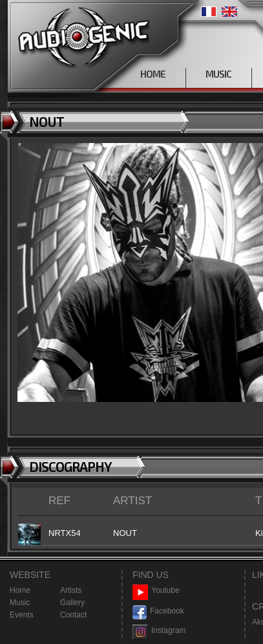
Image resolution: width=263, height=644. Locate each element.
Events (22, 615)
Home (20, 590)
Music (20, 603)
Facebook (158, 611)
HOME (153, 74)
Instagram (159, 631)
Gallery (72, 603)
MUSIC (218, 74)
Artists (71, 590)
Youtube (156, 591)
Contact (73, 615)
